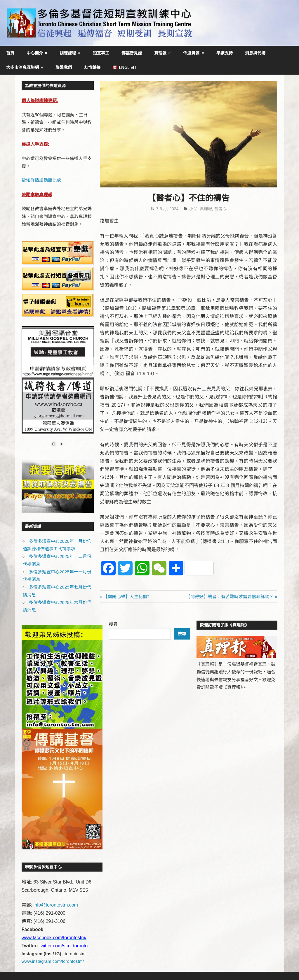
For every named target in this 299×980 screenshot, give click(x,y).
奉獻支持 (225, 53)
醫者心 (220, 209)
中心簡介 (35, 53)
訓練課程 (68, 53)
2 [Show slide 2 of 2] (61, 445)
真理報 (160, 53)
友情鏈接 (92, 67)
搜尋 (113, 624)
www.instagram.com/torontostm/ (53, 961)
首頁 (10, 53)
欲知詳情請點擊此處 (41, 180)
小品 (193, 209)
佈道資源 (191, 53)
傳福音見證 (132, 53)
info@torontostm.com (56, 905)
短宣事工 (101, 53)
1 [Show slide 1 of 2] (54, 445)
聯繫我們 (64, 67)
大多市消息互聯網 (22, 67)
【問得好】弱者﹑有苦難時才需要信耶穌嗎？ (230, 597)
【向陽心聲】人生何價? (126, 597)
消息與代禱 (255, 53)
